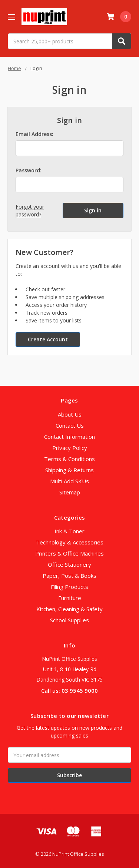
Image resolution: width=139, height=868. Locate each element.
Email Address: (34, 134)
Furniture (70, 598)
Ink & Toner (69, 531)
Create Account (48, 339)
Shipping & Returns (69, 470)
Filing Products (69, 587)
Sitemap (70, 492)
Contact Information (69, 437)
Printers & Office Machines (69, 553)
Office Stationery (69, 564)
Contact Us (70, 425)
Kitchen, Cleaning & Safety (69, 609)
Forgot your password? (30, 211)
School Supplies (69, 620)
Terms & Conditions (69, 459)
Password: (29, 170)
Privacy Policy (70, 448)
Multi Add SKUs (69, 481)
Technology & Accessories (70, 542)
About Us (70, 414)
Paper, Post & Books (69, 576)
